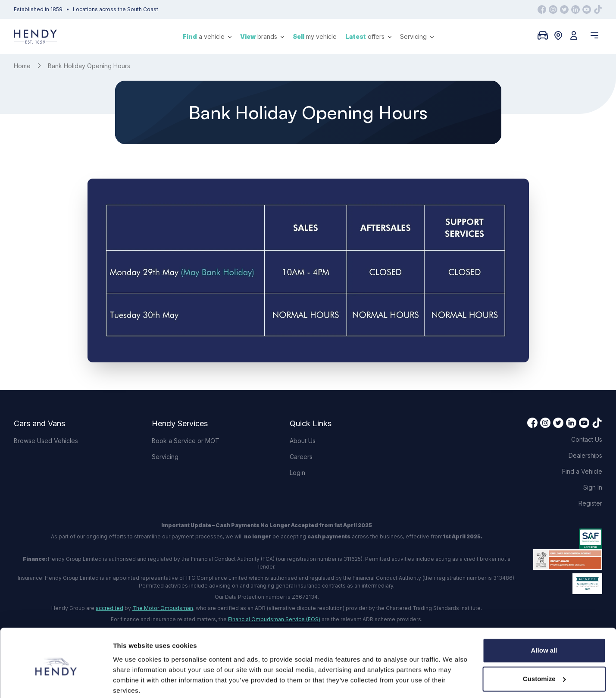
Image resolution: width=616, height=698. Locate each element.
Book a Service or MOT (186, 441)
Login (297, 473)
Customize (544, 646)
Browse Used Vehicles (46, 441)
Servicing (417, 36)
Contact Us (587, 439)
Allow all (544, 618)
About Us (303, 441)
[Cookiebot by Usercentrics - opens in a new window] (56, 681)
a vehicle (207, 36)
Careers (301, 457)
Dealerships (585, 455)
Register (590, 503)
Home (22, 66)
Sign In (593, 487)
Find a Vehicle (582, 471)
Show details (133, 681)
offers (368, 36)
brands (262, 36)
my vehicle (315, 36)
